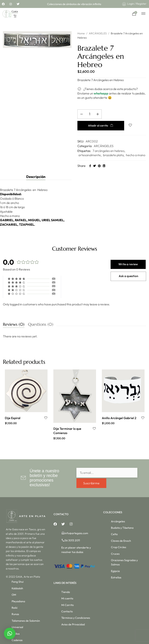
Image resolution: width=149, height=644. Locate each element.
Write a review (128, 255)
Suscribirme (91, 473)
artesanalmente (90, 146)
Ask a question (128, 267)
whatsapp (101, 93)
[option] (26, 388)
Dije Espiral (13, 408)
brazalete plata (113, 146)
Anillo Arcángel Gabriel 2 (119, 408)
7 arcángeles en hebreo (108, 141)
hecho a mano (136, 146)
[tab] (36, 167)
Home (81, 33)
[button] (10, 634)
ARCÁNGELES (98, 33)
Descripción (36, 167)
